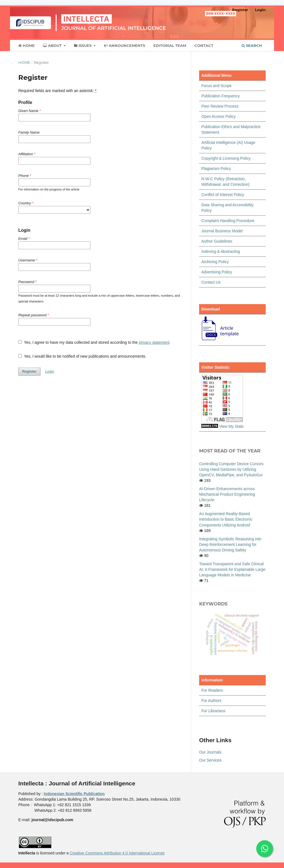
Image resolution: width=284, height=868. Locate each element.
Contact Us (211, 282)
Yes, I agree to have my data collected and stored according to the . (94, 342)
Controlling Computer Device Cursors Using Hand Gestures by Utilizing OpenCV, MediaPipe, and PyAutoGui (231, 469)
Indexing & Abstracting (221, 251)
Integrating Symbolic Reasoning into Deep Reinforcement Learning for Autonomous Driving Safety (230, 544)
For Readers (212, 690)
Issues (83, 45)
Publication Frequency (221, 96)
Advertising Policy (217, 272)
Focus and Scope (216, 86)
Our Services (210, 760)
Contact (204, 45)
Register (240, 10)
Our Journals (210, 752)
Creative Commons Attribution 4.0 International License (117, 853)
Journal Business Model (222, 231)
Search (252, 45)
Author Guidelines (217, 241)
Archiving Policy (215, 262)
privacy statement (154, 342)
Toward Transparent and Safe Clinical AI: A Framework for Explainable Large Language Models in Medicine (232, 569)
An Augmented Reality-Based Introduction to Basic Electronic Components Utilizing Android (226, 519)
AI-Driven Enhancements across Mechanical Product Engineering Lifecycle (227, 494)
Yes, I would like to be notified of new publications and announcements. (82, 356)
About (53, 45)
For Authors (211, 701)
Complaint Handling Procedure (228, 221)
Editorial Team (170, 45)
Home (26, 45)
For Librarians (213, 711)
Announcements (125, 45)
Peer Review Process (220, 106)
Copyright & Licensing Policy (226, 158)
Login (260, 10)
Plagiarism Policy (216, 169)
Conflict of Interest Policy (223, 195)
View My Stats (231, 426)
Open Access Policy (219, 116)
